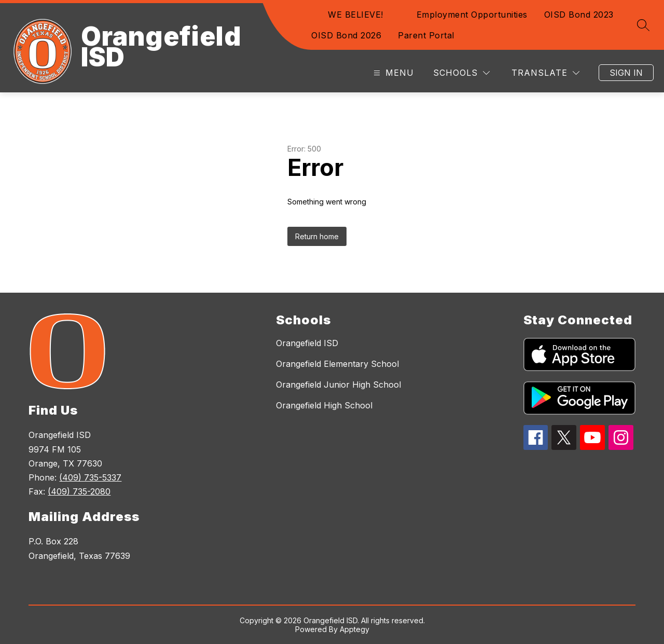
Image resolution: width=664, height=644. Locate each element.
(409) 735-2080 (79, 491)
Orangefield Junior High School (338, 385)
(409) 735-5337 (90, 477)
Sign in (626, 73)
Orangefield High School (324, 405)
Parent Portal (426, 35)
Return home (317, 236)
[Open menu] (392, 73)
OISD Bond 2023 (579, 15)
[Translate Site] (545, 73)
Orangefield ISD (307, 343)
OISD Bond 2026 (346, 35)
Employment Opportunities (472, 15)
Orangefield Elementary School (337, 364)
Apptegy (355, 629)
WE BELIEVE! (356, 15)
